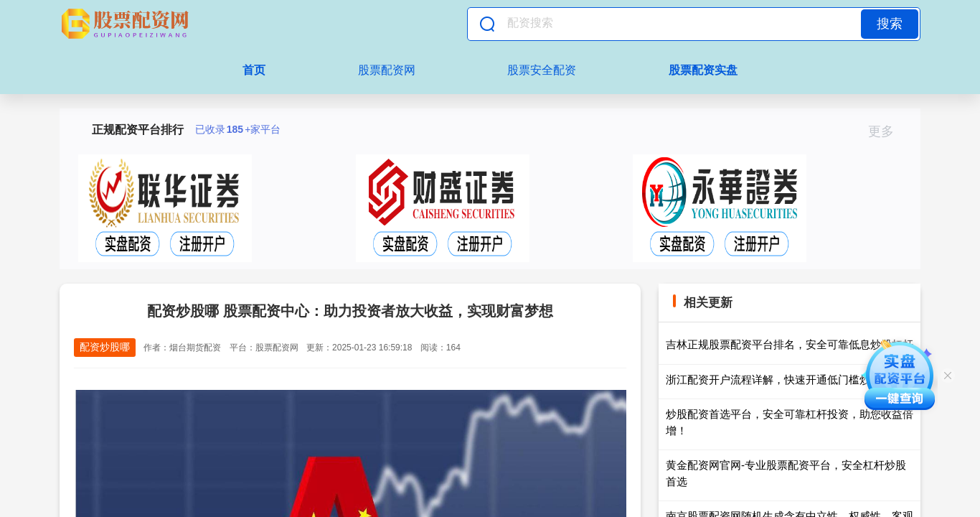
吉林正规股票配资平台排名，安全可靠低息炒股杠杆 (790, 344)
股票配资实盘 (703, 70)
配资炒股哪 (105, 347)
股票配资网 (387, 70)
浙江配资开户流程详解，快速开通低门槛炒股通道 (784, 379)
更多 (887, 131)
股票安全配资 (542, 70)
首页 (254, 70)
